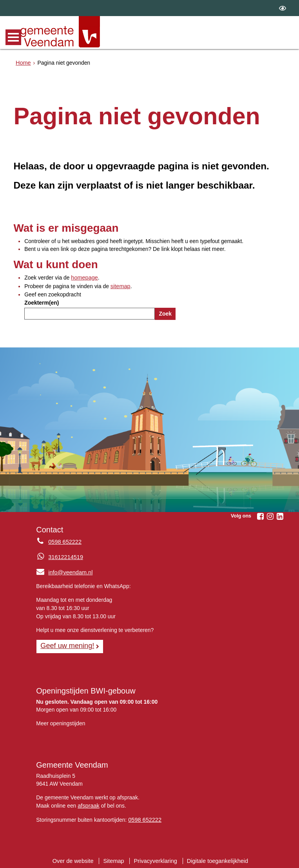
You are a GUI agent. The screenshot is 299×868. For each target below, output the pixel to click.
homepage (84, 278)
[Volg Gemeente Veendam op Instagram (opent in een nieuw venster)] (270, 516)
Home (23, 62)
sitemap (120, 286)
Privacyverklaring (156, 858)
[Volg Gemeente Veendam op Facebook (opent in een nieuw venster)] (261, 516)
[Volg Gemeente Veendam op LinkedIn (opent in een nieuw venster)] (280, 516)
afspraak (88, 804)
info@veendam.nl (63, 571)
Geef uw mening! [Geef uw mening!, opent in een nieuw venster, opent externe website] (66, 644)
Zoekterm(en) (42, 302)
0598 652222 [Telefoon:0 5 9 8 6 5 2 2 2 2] (64, 541)
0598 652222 (144, 817)
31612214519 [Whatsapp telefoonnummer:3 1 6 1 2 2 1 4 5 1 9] (65, 556)
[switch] (283, 8)
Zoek (165, 313)
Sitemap (115, 858)
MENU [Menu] (13, 37)
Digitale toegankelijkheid (215, 858)
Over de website (75, 858)
